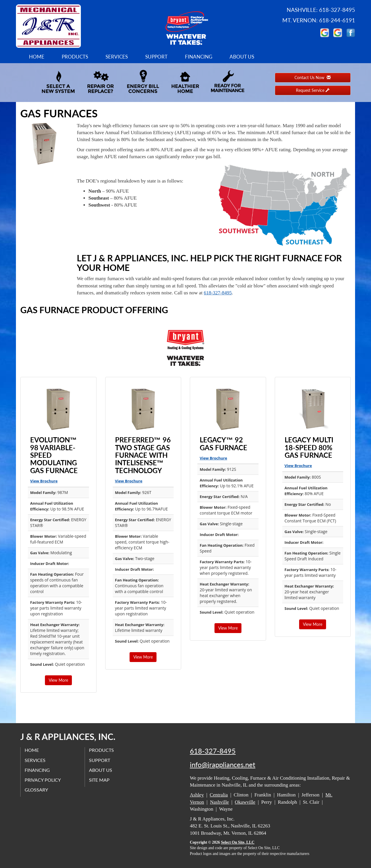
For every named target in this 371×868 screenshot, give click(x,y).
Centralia (219, 795)
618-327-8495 (218, 293)
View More (58, 680)
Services (117, 57)
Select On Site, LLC (238, 842)
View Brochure (44, 481)
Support (156, 57)
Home (37, 57)
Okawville (245, 802)
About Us (242, 57)
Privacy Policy (43, 780)
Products (75, 57)
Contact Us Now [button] (313, 77)
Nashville (220, 802)
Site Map (100, 780)
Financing (199, 57)
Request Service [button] (313, 90)
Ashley (197, 795)
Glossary (37, 790)
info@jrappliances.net (223, 765)
